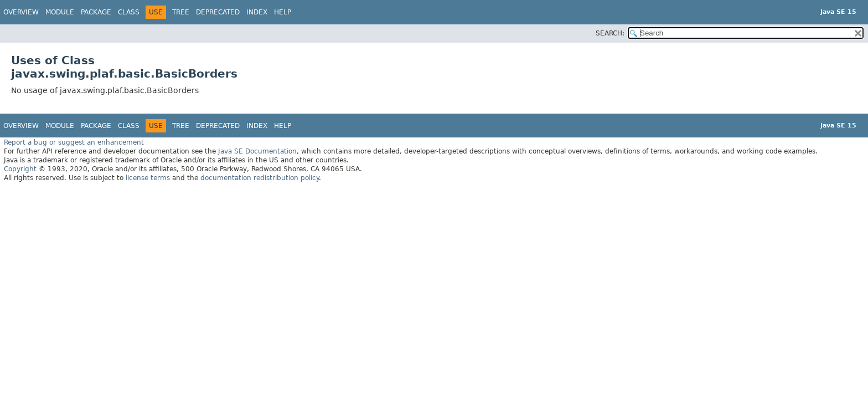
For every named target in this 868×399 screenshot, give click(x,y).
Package (96, 12)
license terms (148, 178)
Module (60, 12)
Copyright (20, 169)
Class (129, 12)
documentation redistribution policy (260, 178)
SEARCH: (610, 33)
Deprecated (218, 12)
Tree (181, 12)
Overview (21, 12)
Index (257, 12)
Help (283, 12)
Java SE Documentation (257, 151)
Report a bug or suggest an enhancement (74, 142)
